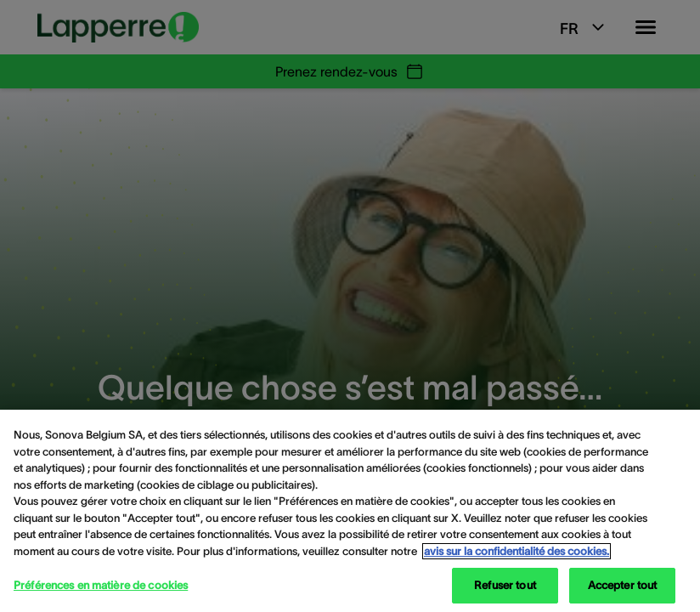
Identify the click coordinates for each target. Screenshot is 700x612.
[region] (350, 511)
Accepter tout (623, 585)
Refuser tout (505, 585)
